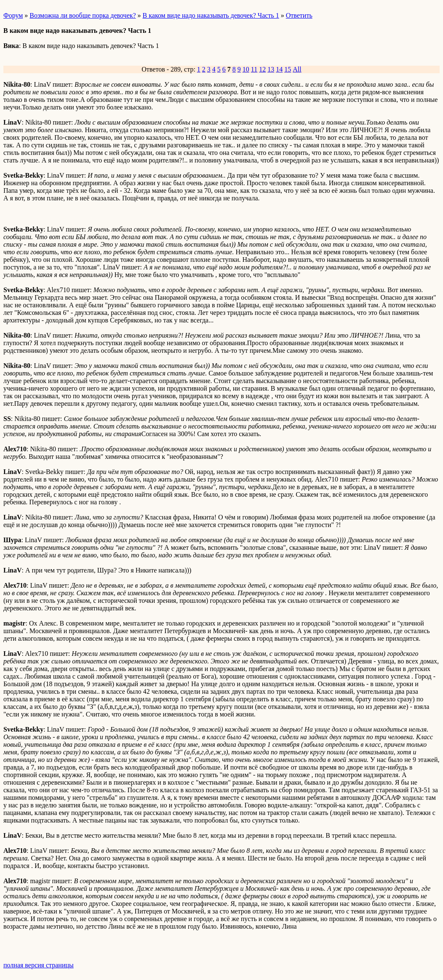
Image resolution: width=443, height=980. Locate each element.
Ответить (299, 15)
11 (254, 69)
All (297, 69)
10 (246, 69)
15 (288, 69)
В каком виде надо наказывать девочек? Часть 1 (211, 15)
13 (271, 69)
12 (262, 69)
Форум (13, 15)
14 (279, 69)
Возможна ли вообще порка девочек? (83, 15)
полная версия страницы (39, 965)
